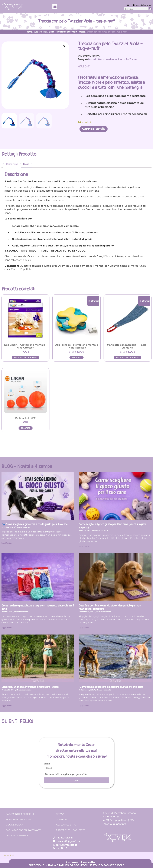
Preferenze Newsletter (71, 830)
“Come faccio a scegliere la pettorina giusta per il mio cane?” (112, 687)
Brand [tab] (26, 164)
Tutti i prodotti (40, 32)
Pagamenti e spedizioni (20, 814)
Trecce (82, 32)
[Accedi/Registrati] (134, 5)
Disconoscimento (17, 835)
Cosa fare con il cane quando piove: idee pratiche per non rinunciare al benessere (110, 607)
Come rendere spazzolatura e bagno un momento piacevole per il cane (38, 607)
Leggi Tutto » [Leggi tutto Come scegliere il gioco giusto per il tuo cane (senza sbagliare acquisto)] (84, 546)
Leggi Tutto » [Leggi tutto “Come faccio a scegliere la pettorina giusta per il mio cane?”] (84, 706)
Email (47, 764)
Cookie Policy (14, 825)
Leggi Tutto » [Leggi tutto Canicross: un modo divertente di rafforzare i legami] (7, 706)
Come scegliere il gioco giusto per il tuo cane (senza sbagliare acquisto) (112, 526)
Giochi (51, 32)
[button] (55, 6)
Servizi (60, 814)
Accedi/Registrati (144, 5)
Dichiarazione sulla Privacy (23, 830)
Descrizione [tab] (12, 164)
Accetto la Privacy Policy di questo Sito (67, 774)
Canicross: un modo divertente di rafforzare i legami (30, 687)
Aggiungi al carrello (94, 129)
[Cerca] (150, 9)
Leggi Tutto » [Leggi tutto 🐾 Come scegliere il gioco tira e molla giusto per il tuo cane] (7, 543)
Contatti (61, 819)
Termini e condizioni (18, 819)
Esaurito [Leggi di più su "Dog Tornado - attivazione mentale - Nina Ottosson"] (76, 358)
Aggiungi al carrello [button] (25, 358)
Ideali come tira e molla (67, 32)
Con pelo (93, 59)
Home (29, 32)
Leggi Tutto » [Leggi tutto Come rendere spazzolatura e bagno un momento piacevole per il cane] (7, 628)
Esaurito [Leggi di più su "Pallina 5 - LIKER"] (26, 428)
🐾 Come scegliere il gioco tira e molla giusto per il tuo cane (35, 524)
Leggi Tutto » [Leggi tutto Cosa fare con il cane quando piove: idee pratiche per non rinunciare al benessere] (84, 628)
